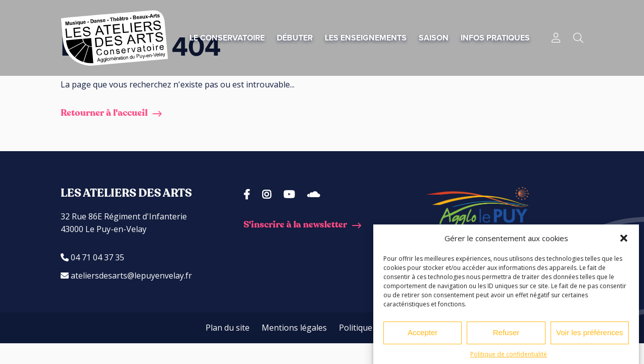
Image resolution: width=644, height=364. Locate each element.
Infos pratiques (495, 38)
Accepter (423, 335)
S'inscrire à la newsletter (295, 225)
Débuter (295, 38)
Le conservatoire (227, 38)
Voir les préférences (590, 335)
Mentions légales (294, 328)
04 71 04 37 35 (92, 257)
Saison (434, 38)
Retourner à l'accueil (104, 113)
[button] (624, 241)
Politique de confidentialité (509, 357)
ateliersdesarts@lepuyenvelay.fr (126, 276)
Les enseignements (366, 38)
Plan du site (228, 328)
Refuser (506, 335)
